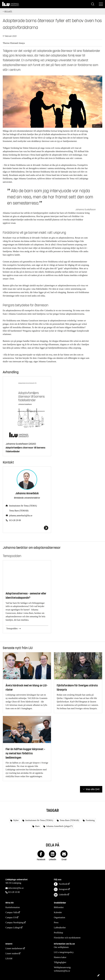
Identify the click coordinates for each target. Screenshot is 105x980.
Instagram (61, 889)
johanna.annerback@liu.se (21, 516)
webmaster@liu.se (62, 971)
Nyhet (16, 820)
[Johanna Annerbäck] (27, 528)
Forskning (90, 820)
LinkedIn (60, 895)
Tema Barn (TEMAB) (19, 511)
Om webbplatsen (61, 947)
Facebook (61, 884)
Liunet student (12, 953)
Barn (37, 826)
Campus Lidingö (13, 928)
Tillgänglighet (60, 962)
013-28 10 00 (14, 892)
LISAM (9, 959)
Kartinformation (13, 907)
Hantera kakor (60, 957)
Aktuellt (8, 11)
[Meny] (101, 4)
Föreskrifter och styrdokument (67, 938)
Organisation (59, 917)
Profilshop (58, 933)
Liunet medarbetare (14, 948)
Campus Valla (12, 912)
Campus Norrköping (14, 922)
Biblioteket (59, 907)
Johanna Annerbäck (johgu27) (59, 826)
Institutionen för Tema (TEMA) (23, 506)
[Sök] (93, 4)
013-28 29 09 (15, 520)
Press (56, 922)
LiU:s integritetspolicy (64, 952)
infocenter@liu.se (16, 888)
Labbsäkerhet (60, 928)
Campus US (11, 917)
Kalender (58, 912)
